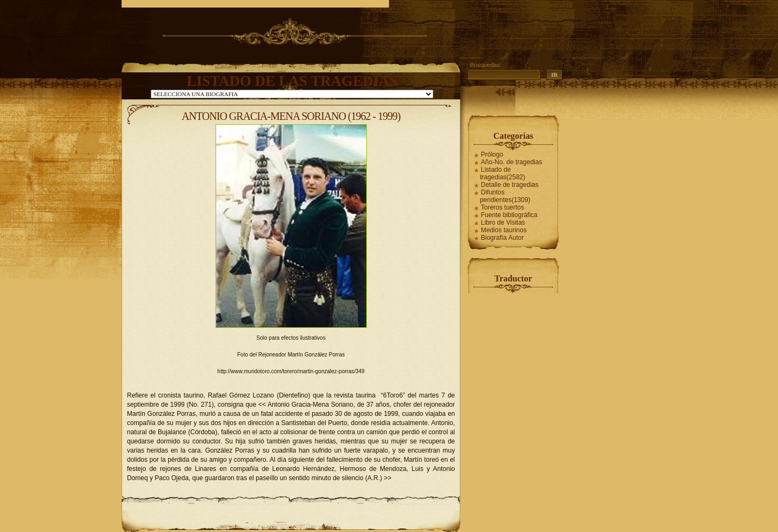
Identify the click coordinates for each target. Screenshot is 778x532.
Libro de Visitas (503, 223)
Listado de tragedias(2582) (502, 173)
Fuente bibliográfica (509, 215)
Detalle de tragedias (510, 185)
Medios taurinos (504, 230)
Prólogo (492, 154)
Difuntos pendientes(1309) (505, 196)
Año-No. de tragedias (511, 162)
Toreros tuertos (502, 207)
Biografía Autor (502, 238)
